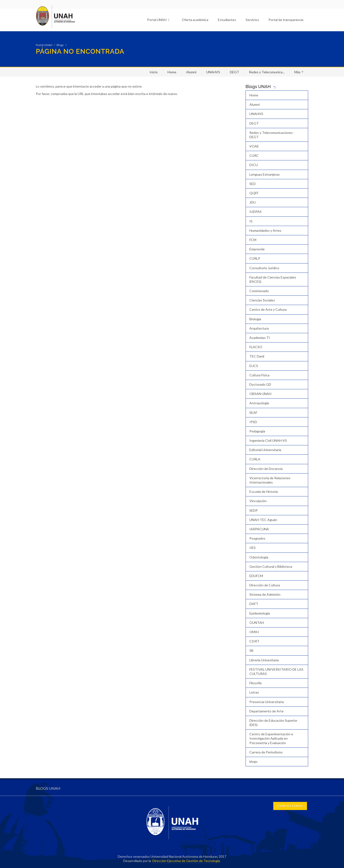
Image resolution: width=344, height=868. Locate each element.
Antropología (259, 403)
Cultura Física (259, 375)
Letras (254, 692)
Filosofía (255, 683)
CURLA (255, 459)
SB (251, 650)
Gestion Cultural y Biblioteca (271, 566)
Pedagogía (257, 431)
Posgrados (257, 538)
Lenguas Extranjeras (265, 174)
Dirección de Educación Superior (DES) (273, 723)
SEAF (253, 413)
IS (251, 221)
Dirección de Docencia (266, 469)
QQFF (254, 193)
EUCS (254, 366)
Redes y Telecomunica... (267, 72)
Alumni (191, 72)
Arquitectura (259, 328)
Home (172, 72)
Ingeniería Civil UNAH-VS (268, 440)
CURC (254, 155)
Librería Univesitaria (264, 660)
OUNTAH (257, 623)
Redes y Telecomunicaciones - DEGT (272, 135)
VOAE (254, 146)
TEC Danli (257, 356)
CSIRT (254, 641)
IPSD (253, 422)
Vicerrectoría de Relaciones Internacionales (270, 480)
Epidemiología (260, 613)
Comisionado (259, 291)
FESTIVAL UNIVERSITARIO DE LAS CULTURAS (276, 671)
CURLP (255, 258)
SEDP (254, 510)
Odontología (259, 557)
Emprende (257, 249)
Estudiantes (227, 20)
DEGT (234, 72)
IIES (253, 548)
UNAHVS (213, 72)
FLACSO (256, 347)
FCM (253, 240)
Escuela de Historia (264, 492)
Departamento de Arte (266, 711)
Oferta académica (195, 20)
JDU (253, 202)
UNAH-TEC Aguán (263, 520)
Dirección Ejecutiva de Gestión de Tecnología (186, 861)
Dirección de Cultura (265, 585)
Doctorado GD (260, 384)
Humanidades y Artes (265, 230)
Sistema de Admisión (265, 594)
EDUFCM (256, 576)
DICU (254, 165)
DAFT (254, 604)
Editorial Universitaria (265, 450)
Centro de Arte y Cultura (268, 309)
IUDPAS (255, 212)
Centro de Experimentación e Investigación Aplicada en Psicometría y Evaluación (271, 738)
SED (253, 184)
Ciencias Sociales (262, 300)
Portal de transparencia (286, 20)
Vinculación (258, 501)
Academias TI (260, 338)
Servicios (252, 20)
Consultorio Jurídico (264, 268)
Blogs (60, 45)
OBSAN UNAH (260, 394)
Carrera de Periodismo (266, 752)
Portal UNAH (158, 20)
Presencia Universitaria (267, 702)
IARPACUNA (259, 529)
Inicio (154, 72)
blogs (253, 761)
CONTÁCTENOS (290, 806)
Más (299, 72)
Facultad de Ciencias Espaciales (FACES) (273, 279)
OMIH (254, 632)
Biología (255, 319)
